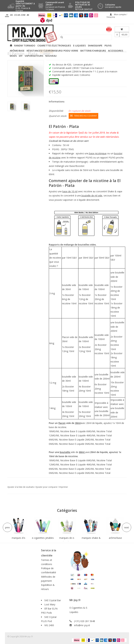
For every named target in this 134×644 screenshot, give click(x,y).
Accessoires (116, 51)
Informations (57, 102)
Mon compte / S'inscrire (117, 16)
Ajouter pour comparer (47, 486)
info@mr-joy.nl (82, 624)
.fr (7, 15)
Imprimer (64, 486)
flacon (62, 422)
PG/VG (108, 46)
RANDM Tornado (25, 46)
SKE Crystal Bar (53, 599)
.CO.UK (17, 15)
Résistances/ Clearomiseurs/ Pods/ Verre (52, 51)
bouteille (65, 451)
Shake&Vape (95, 46)
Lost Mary (50, 604)
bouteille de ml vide (92, 195)
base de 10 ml (70, 191)
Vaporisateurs (34, 56)
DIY (21, 56)
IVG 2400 (49, 624)
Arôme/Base (17, 51)
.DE (11, 15)
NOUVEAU (51, 56)
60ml (82, 451)
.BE (28, 15)
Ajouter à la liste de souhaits (21, 486)
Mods (13, 56)
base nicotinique (98, 153)
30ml (78, 422)
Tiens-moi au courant (83, 115)
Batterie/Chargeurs (93, 51)
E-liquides (79, 46)
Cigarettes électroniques (54, 46)
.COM (23, 15)
